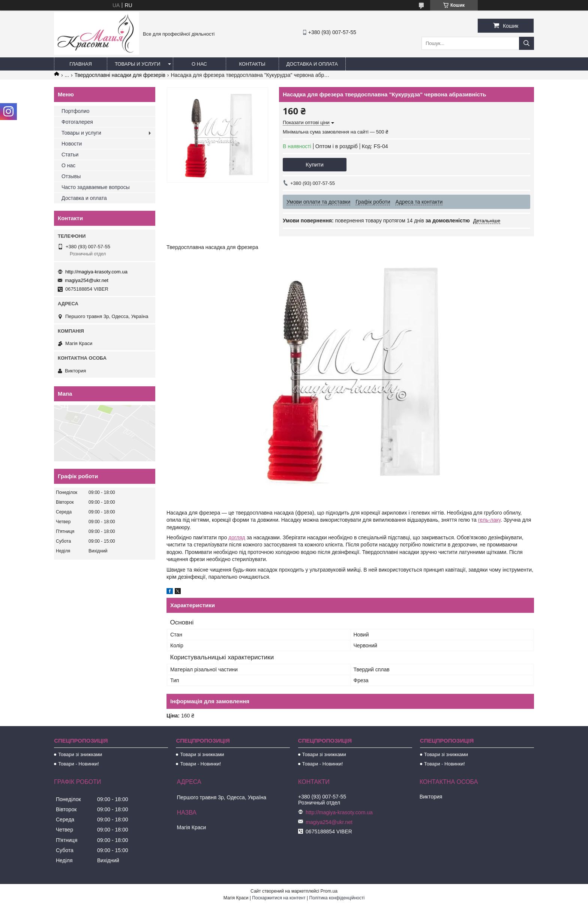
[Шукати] (526, 43)
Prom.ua (329, 891)
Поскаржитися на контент (279, 898)
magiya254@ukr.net (87, 280)
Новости (72, 144)
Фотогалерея (77, 122)
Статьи (70, 155)
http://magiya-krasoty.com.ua (96, 272)
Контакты (252, 64)
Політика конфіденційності (337, 898)
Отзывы (71, 176)
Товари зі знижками (80, 754)
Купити (315, 164)
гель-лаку (489, 520)
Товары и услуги (138, 64)
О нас (199, 64)
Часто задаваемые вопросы (96, 187)
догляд (237, 537)
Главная (81, 64)
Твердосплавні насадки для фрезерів (120, 75)
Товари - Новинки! (79, 764)
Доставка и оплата (312, 64)
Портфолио (76, 111)
